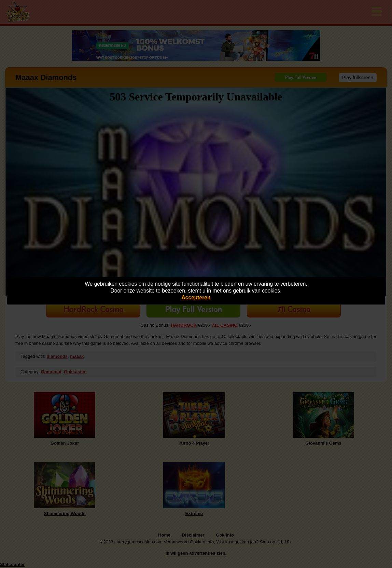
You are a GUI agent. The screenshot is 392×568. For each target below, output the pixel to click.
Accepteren (196, 297)
